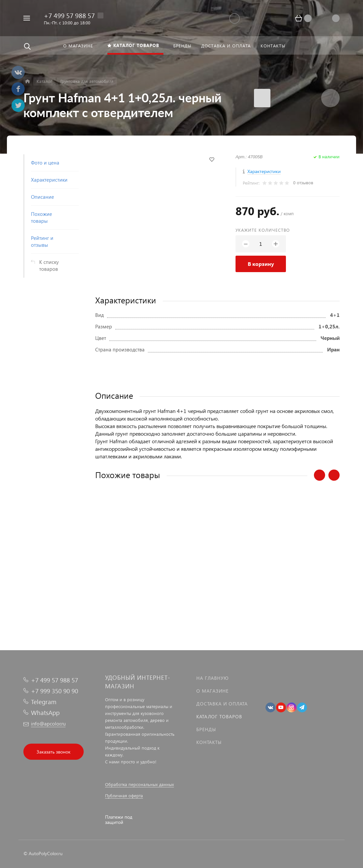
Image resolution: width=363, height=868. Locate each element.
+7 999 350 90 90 (55, 691)
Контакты (209, 742)
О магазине (212, 691)
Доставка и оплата (222, 704)
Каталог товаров (219, 716)
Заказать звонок (54, 752)
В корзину (261, 264)
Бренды (206, 729)
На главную (212, 678)
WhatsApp (45, 713)
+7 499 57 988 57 (69, 15)
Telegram (44, 702)
